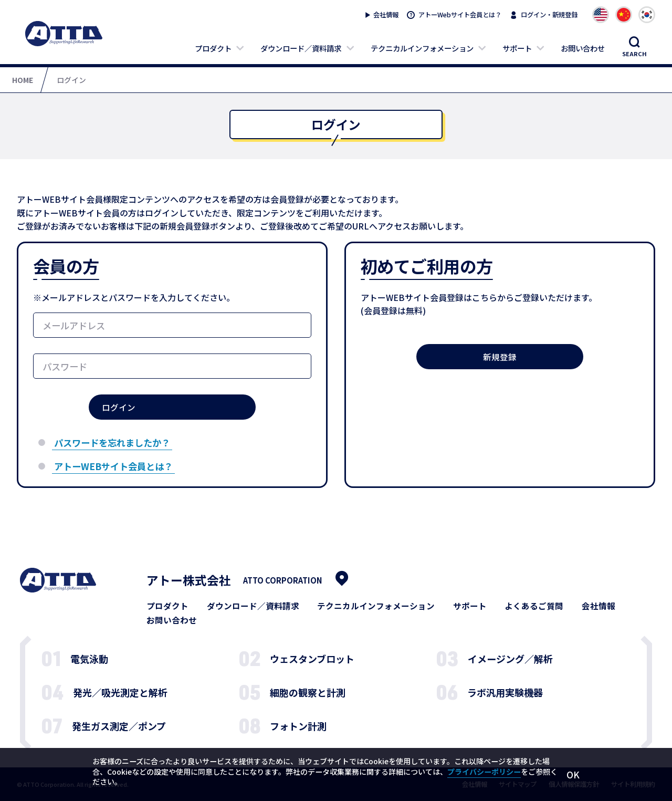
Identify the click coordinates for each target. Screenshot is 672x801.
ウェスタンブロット (312, 659)
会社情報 (386, 15)
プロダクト (213, 48)
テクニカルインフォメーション (422, 48)
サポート (517, 48)
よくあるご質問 (534, 606)
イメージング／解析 (510, 659)
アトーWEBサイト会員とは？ (113, 466)
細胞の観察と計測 (308, 692)
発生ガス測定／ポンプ (119, 726)
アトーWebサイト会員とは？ (460, 15)
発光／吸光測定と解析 (120, 692)
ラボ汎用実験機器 (505, 692)
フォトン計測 (298, 726)
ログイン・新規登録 (549, 15)
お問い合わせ (583, 48)
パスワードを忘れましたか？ (112, 443)
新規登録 (500, 357)
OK (573, 774)
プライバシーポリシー (484, 772)
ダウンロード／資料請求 (301, 48)
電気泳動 (89, 659)
